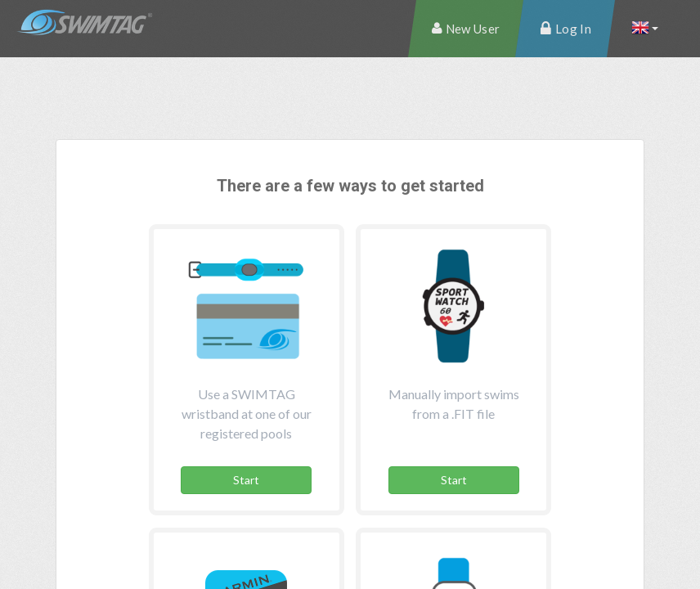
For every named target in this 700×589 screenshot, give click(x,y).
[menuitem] (466, 29)
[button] (644, 29)
